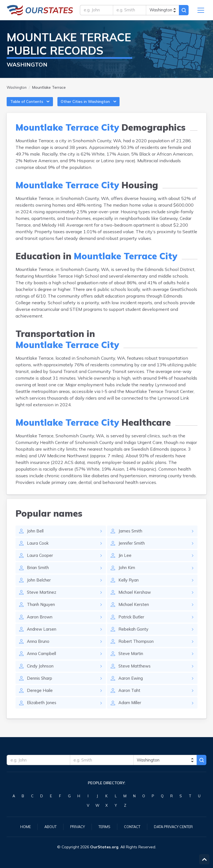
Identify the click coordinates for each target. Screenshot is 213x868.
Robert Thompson (137, 651)
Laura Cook (38, 549)
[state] (161, 11)
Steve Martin (132, 664)
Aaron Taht (130, 702)
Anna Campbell (43, 664)
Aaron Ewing (132, 689)
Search (183, 11)
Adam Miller (131, 715)
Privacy (75, 826)
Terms (103, 826)
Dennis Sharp (41, 689)
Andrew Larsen (43, 638)
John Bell (36, 536)
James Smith (131, 536)
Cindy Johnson (42, 676)
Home (21, 826)
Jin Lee (125, 562)
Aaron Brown (40, 625)
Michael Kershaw (136, 600)
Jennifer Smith (133, 549)
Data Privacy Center (176, 826)
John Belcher (40, 587)
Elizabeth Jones (43, 715)
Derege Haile (40, 702)
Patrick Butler (132, 625)
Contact (132, 826)
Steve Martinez (42, 600)
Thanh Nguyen (42, 613)
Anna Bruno (39, 651)
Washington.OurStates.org (40, 11)
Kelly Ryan (129, 587)
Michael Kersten (135, 613)
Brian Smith (39, 574)
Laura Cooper (40, 562)
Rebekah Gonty (135, 638)
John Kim (128, 574)
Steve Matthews (135, 676)
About (46, 826)
